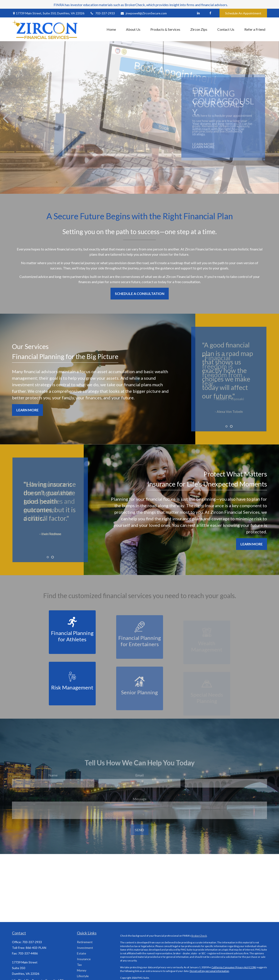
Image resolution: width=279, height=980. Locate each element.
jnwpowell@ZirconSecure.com (144, 13)
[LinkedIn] (198, 13)
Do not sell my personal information (209, 971)
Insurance (84, 959)
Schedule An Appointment (243, 13)
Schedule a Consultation (140, 293)
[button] (111, 29)
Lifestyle (83, 976)
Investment (85, 948)
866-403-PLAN (36, 948)
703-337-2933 (102, 13)
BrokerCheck (199, 936)
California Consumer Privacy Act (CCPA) (234, 967)
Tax (79, 965)
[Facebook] (210, 13)
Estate (82, 953)
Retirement (85, 942)
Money (82, 970)
